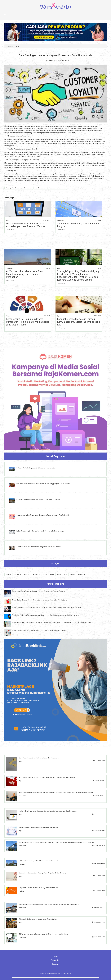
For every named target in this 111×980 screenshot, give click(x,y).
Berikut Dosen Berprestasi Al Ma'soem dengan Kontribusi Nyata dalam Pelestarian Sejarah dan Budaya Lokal (56, 793)
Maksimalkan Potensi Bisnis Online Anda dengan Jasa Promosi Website (26, 225)
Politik (8, 316)
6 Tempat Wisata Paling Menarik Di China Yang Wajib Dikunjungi (38, 499)
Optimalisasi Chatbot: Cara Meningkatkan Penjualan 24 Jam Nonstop (43, 873)
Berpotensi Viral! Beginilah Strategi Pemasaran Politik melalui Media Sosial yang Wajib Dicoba (27, 322)
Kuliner (45, 575)
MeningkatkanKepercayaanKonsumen (19, 188)
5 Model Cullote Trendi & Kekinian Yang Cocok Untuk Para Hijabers (39, 547)
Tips (7, 221)
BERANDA (10, 46)
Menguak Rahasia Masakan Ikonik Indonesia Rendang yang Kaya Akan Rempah (43, 484)
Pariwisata (27, 575)
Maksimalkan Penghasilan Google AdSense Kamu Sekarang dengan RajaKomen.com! (48, 811)
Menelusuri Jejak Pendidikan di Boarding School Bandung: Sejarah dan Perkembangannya (50, 904)
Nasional (72, 575)
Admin (67, 60)
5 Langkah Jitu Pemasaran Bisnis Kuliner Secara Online (38, 919)
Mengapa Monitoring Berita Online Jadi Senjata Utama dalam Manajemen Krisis (39, 630)
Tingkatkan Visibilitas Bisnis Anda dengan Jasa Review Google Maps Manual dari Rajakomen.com (45, 615)
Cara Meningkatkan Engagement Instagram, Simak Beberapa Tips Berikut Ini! (43, 515)
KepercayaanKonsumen (57, 188)
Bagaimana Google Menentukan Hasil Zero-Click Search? (38, 827)
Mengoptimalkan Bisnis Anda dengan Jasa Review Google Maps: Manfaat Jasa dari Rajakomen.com (46, 607)
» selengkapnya (10, 230)
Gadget (59, 575)
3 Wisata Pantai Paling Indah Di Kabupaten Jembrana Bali (36, 468)
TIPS (17, 46)
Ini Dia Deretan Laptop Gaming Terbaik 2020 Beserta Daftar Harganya (40, 531)
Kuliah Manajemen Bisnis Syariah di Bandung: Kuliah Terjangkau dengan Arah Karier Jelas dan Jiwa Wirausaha (57, 842)
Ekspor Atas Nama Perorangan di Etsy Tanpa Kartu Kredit (39, 888)
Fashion (8, 575)
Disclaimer (55, 964)
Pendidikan (60, 221)
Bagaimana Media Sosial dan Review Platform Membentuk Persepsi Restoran (39, 591)
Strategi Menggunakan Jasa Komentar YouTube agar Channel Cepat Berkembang (47, 778)
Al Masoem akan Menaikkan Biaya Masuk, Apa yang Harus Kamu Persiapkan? (25, 274)
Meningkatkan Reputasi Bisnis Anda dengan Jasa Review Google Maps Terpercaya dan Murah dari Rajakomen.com (51, 623)
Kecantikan (37, 575)
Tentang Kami (55, 960)
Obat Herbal (17, 575)
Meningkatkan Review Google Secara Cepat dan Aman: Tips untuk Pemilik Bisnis (40, 600)
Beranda (55, 956)
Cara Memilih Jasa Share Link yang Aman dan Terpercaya (39, 758)
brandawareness (40, 188)
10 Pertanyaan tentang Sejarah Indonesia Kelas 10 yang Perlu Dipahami (44, 934)
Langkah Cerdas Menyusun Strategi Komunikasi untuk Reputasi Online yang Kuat (79, 322)
